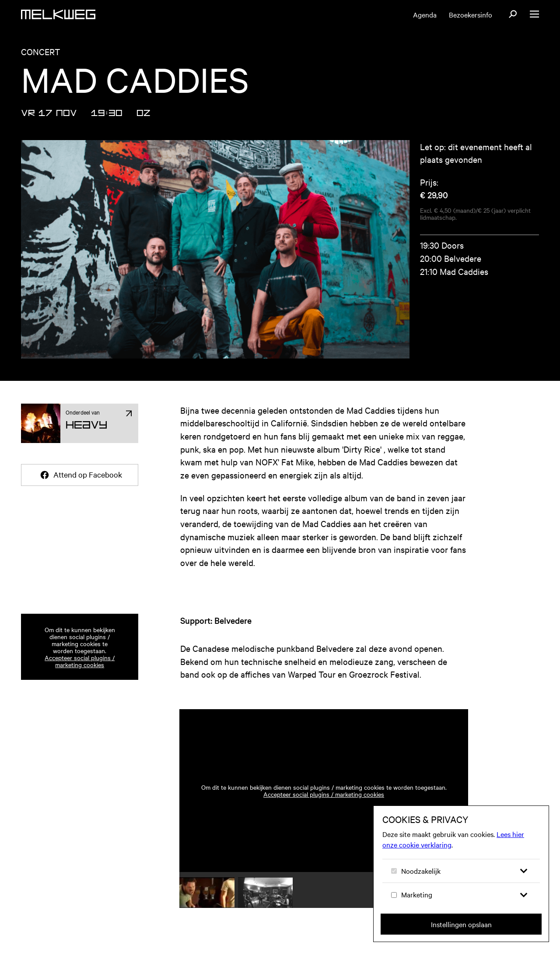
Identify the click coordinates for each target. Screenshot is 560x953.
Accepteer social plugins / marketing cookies (80, 661)
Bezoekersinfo (471, 14)
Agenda (425, 14)
